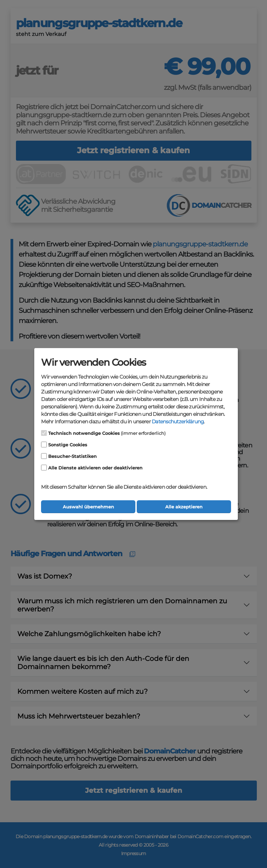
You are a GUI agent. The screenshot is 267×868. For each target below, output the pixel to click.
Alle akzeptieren (184, 507)
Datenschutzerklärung (178, 422)
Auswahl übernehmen (88, 507)
